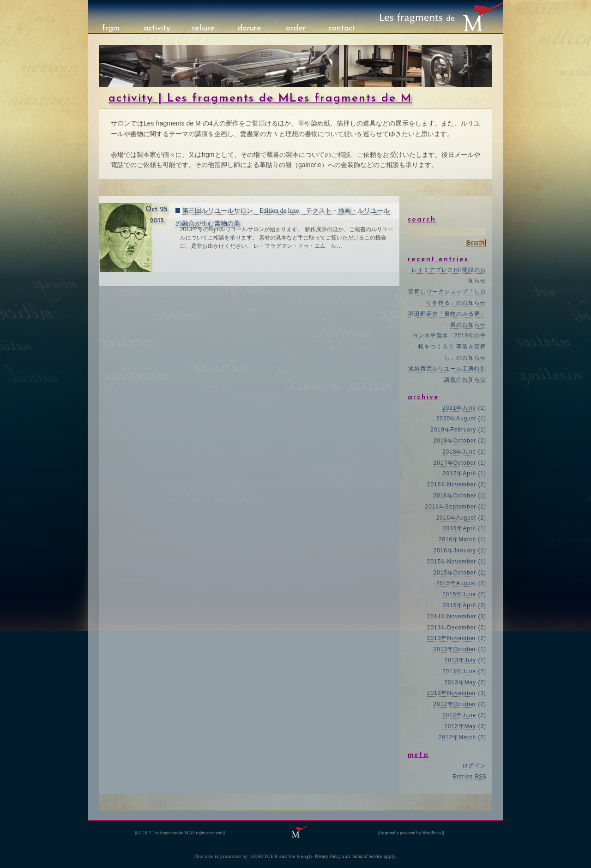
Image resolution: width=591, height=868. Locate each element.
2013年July (461, 660)
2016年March (458, 539)
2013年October (455, 649)
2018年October (455, 441)
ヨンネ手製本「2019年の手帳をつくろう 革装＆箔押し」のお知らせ (449, 347)
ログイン (474, 766)
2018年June (459, 452)
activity (157, 28)
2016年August (456, 518)
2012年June (459, 715)
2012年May (460, 726)
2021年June (459, 408)
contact (342, 28)
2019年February (453, 430)
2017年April (459, 473)
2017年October (455, 463)
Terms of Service (367, 856)
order (296, 28)
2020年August (456, 419)
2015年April (459, 605)
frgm (111, 28)
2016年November (452, 485)
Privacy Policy (328, 856)
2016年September (451, 507)
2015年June (459, 594)
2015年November (452, 562)
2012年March (458, 737)
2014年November (452, 617)
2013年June (459, 671)
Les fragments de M (170, 833)
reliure (203, 28)
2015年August (456, 583)
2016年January (455, 551)
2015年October (455, 573)
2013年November (452, 638)
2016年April (459, 528)
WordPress (432, 833)
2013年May (460, 682)
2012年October (455, 704)
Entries (469, 777)
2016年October (455, 496)
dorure (249, 28)
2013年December (452, 628)
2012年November (452, 693)
